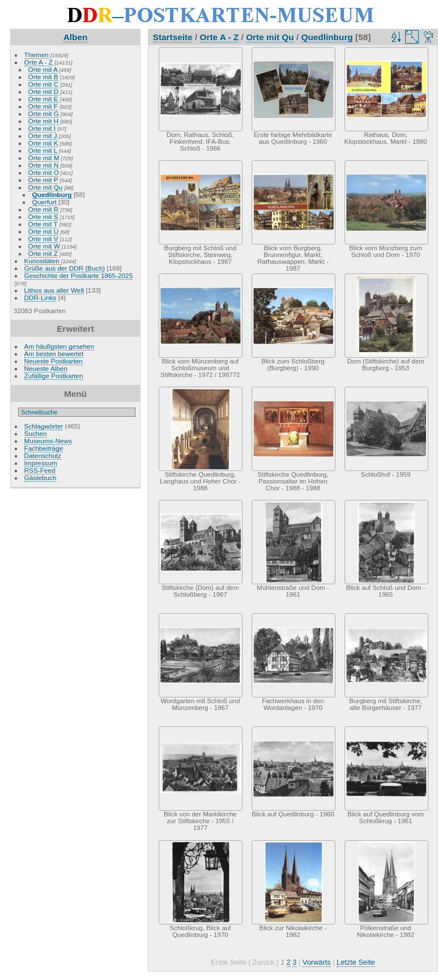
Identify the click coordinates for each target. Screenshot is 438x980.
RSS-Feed (40, 470)
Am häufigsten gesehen (59, 346)
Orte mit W (44, 246)
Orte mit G (44, 114)
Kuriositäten (43, 261)
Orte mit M (44, 158)
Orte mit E (43, 99)
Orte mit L (43, 150)
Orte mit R (44, 209)
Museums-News (48, 441)
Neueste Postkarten (54, 361)
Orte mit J (43, 136)
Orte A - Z (39, 62)
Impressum (41, 463)
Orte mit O (44, 172)
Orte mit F (43, 106)
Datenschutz (43, 455)
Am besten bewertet (54, 354)
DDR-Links (41, 298)
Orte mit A (43, 69)
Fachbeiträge (44, 448)
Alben (76, 37)
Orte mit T (43, 224)
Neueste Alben (46, 368)
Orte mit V (43, 239)
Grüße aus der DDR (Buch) (65, 268)
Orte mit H (44, 121)
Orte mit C (44, 84)
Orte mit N (44, 165)
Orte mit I (42, 128)
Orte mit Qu (46, 187)
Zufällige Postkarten (54, 376)
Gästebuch (41, 478)
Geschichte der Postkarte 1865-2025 (79, 275)
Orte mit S (43, 217)
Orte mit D (44, 91)
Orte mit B (43, 77)
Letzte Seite (356, 962)
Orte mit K (43, 143)
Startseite (173, 37)
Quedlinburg (52, 194)
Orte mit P (43, 180)
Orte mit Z (43, 253)
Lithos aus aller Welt (54, 290)
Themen (37, 55)
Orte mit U (44, 231)
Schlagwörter (44, 426)
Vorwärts (317, 962)
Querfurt (44, 202)
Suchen (36, 433)
